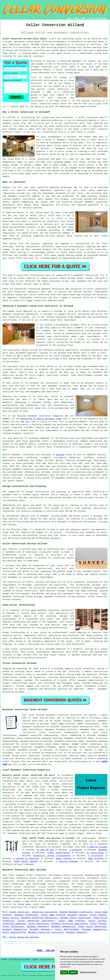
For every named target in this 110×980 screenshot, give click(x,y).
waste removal (64, 859)
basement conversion (75, 738)
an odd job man (45, 850)
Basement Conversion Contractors (46, 932)
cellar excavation (85, 669)
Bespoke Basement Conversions (76, 912)
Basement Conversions (26, 915)
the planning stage (16, 530)
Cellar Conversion (19, 912)
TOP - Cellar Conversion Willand (20, 937)
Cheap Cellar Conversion (92, 927)
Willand (60, 455)
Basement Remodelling (63, 927)
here (28, 904)
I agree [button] (64, 972)
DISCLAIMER (102, 18)
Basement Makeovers (38, 927)
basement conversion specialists (56, 610)
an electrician (95, 853)
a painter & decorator (26, 859)
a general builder (97, 847)
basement (60, 148)
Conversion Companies (14, 924)
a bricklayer (96, 856)
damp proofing (96, 859)
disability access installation (52, 856)
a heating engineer (67, 861)
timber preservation (58, 853)
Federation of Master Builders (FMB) (41, 419)
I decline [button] (73, 972)
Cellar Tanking (98, 915)
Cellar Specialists (39, 924)
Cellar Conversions (13, 927)
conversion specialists (35, 469)
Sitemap (4, 959)
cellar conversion (66, 70)
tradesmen (65, 844)
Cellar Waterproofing (14, 932)
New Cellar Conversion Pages (20, 959)
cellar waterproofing (28, 738)
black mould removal (26, 861)
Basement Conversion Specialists (40, 918)
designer (67, 498)
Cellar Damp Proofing (53, 915)
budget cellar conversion (87, 744)
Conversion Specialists (44, 912)
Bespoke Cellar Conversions (76, 918)
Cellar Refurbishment (67, 930)
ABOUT (83, 18)
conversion (43, 159)
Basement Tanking (77, 915)
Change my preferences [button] (88, 972)
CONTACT (92, 18)
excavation (40, 677)
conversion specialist (70, 715)
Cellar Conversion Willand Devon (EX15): (25, 39)
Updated (35, 959)
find (11, 875)
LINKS (76, 18)
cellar (78, 39)
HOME (69, 18)
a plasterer (76, 850)
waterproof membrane (26, 218)
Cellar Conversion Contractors (36, 921)
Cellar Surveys (11, 918)
